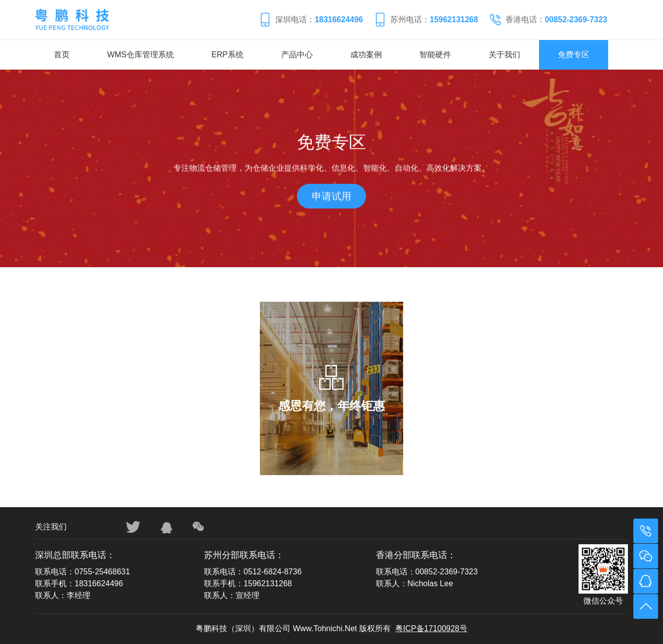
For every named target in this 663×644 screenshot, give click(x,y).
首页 (62, 55)
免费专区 (574, 55)
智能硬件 (435, 55)
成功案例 (366, 55)
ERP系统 (228, 55)
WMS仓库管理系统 (141, 55)
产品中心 (297, 55)
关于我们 (504, 55)
